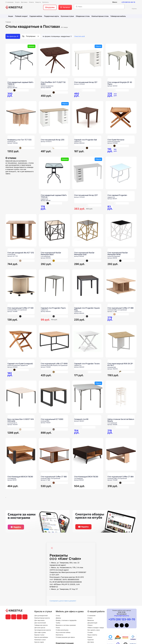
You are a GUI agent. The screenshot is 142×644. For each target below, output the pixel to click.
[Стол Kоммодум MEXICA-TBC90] (21, 464)
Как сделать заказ (94, 630)
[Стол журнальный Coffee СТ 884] (121, 454)
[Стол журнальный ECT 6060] (54, 397)
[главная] (14, 7)
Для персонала (39, 620)
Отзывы (90, 632)
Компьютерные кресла (42, 618)
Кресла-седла (39, 642)
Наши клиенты (92, 635)
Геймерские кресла (41, 625)
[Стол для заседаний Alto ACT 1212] (21, 230)
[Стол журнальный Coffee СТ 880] (54, 454)
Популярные (31, 36)
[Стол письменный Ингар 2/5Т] (88, 173)
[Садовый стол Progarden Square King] (88, 286)
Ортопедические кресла (43, 630)
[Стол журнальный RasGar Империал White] (121, 230)
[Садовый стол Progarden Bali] (88, 117)
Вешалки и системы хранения (66, 625)
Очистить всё (80, 36)
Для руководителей (41, 616)
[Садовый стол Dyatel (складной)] (21, 341)
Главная (8, 22)
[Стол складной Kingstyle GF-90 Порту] (121, 60)
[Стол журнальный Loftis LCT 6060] (54, 341)
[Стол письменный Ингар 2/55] (54, 117)
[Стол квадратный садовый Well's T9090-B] (21, 60)
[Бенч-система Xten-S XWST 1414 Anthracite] (21, 397)
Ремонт (90, 637)
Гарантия (91, 640)
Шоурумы (50, 7)
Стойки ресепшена (62, 630)
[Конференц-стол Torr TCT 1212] (21, 117)
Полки (58, 628)
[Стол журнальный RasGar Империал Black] (54, 230)
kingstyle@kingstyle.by (122, 616)
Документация (92, 623)
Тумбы (58, 623)
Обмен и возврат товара (96, 628)
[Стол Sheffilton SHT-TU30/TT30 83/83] (54, 60)
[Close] (52, 547)
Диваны (58, 618)
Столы (58, 616)
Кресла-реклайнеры (41, 637)
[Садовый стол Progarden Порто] (54, 286)
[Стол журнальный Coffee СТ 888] (121, 286)
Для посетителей (40, 623)
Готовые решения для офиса (65, 637)
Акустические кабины (63, 632)
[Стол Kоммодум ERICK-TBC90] (88, 464)
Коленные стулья (40, 640)
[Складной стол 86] (88, 397)
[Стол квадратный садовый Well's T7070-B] (54, 173)
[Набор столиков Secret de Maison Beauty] (121, 397)
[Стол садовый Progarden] (121, 173)
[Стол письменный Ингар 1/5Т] (88, 60)
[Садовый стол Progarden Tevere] (88, 341)
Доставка (91, 642)
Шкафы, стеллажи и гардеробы (66, 620)
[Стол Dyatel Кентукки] (121, 117)
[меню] (65, 7)
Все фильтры (12, 36)
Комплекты (59, 635)
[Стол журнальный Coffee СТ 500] (21, 286)
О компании (91, 616)
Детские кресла (40, 628)
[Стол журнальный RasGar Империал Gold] (88, 230)
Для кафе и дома (40, 632)
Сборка (90, 625)
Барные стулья (39, 635)
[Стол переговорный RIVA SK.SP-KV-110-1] (121, 341)
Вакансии (91, 620)
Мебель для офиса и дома (23, 22)
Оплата (90, 618)
